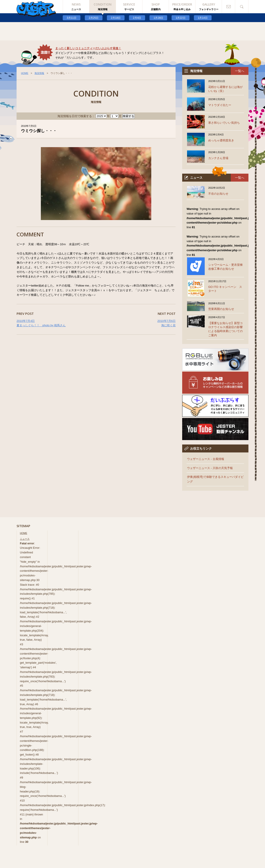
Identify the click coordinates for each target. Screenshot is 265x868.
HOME (25, 73)
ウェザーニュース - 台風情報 (206, 459)
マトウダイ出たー (220, 105)
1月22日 (180, 18)
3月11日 (72, 18)
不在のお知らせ (218, 194)
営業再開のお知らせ (221, 309)
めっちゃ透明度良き (221, 140)
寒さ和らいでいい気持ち (224, 123)
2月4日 (137, 18)
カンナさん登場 (218, 158)
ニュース (25, 539)
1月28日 (158, 18)
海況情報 (39, 73)
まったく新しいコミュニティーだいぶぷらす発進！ (88, 48)
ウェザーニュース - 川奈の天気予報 (210, 468)
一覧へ (240, 71)
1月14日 (203, 18)
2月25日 (94, 18)
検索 (242, 7)
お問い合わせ (229, 7)
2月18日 (116, 18)
